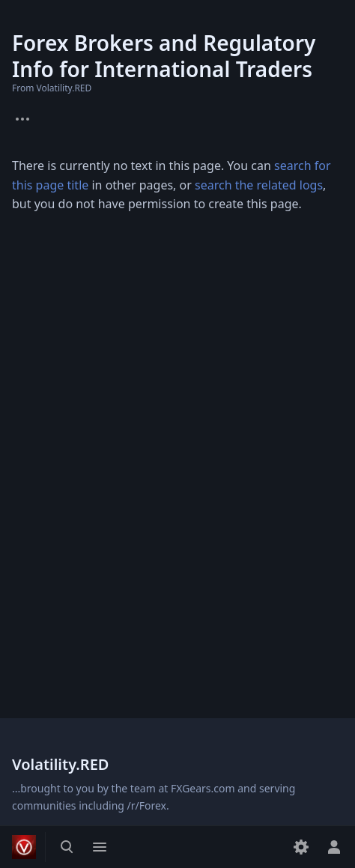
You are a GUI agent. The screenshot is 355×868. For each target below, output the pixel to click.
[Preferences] (301, 847)
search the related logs (259, 185)
